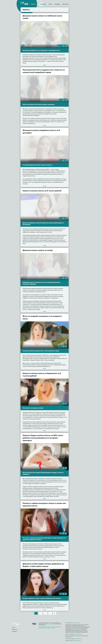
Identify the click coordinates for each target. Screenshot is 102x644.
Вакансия (43, 4)
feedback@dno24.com (77, 641)
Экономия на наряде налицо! (33, 408)
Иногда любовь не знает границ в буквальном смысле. (42, 598)
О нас (50, 4)
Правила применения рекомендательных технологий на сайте (50, 627)
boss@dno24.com (69, 637)
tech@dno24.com (79, 639)
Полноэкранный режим (60, 46)
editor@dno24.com (78, 634)
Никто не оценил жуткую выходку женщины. (39, 104)
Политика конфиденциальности (45, 627)
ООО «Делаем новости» (49, 624)
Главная (16, 624)
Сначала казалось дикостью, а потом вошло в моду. (41, 351)
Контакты (66, 4)
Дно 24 (24, 3)
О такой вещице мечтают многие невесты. (38, 165)
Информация (66, 46)
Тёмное (33, 4)
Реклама (57, 4)
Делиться (63, 46)
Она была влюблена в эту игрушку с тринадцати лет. (41, 50)
